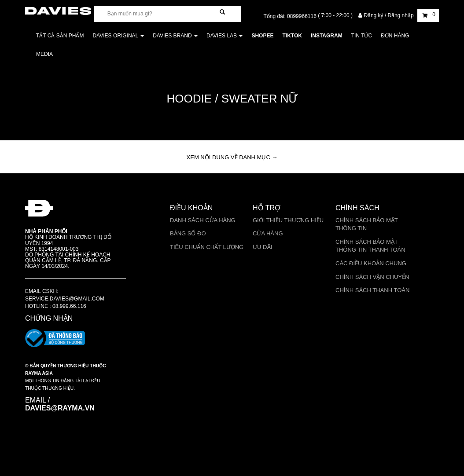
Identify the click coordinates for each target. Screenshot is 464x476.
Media (44, 54)
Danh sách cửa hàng (203, 220)
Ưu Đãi (263, 247)
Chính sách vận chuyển (372, 277)
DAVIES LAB (225, 36)
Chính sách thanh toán (372, 290)
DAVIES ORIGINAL (118, 36)
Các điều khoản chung (371, 263)
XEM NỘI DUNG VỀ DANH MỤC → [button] (232, 157)
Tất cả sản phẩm (60, 36)
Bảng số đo (188, 233)
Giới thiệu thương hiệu (288, 220)
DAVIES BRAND (175, 36)
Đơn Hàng (395, 36)
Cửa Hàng (268, 233)
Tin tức (362, 36)
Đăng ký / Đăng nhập (387, 15)
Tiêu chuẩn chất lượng (207, 247)
